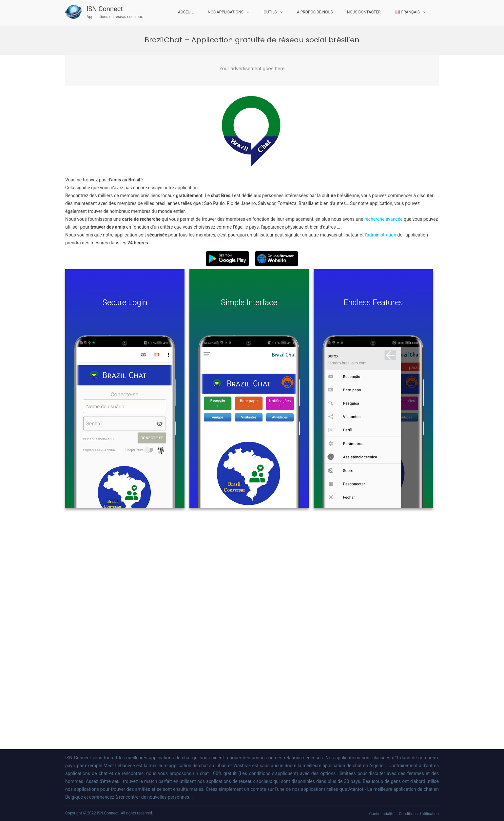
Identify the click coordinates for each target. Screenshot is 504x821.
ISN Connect (105, 9)
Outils (270, 12)
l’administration (380, 235)
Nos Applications (226, 12)
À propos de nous (315, 12)
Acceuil (186, 12)
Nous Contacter (364, 12)
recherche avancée (384, 219)
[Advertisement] (252, 70)
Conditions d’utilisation (419, 814)
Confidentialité (382, 814)
